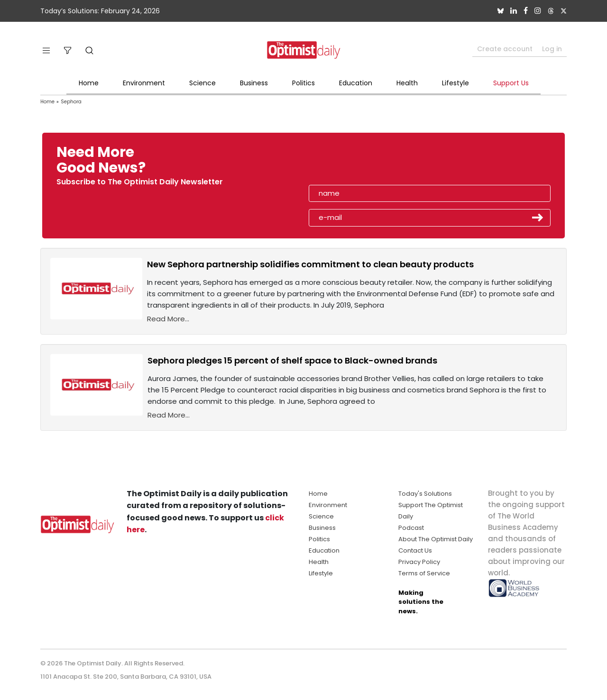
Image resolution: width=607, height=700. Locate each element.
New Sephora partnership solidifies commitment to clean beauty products (310, 264)
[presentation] (364, 163)
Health (407, 83)
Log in (552, 49)
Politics (303, 83)
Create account (505, 49)
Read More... (168, 319)
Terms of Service (424, 573)
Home (89, 83)
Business (254, 83)
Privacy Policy (419, 562)
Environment (144, 83)
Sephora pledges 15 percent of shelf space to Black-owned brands (292, 360)
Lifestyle (455, 83)
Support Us (511, 83)
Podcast (411, 528)
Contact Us (415, 550)
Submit (538, 218)
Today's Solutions (425, 494)
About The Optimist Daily (436, 539)
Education (356, 83)
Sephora (71, 102)
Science (202, 83)
